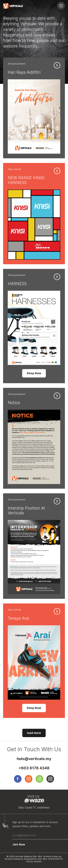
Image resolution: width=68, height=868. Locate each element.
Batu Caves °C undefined (34, 808)
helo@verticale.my (34, 759)
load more (34, 733)
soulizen (38, 861)
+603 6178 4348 (34, 768)
